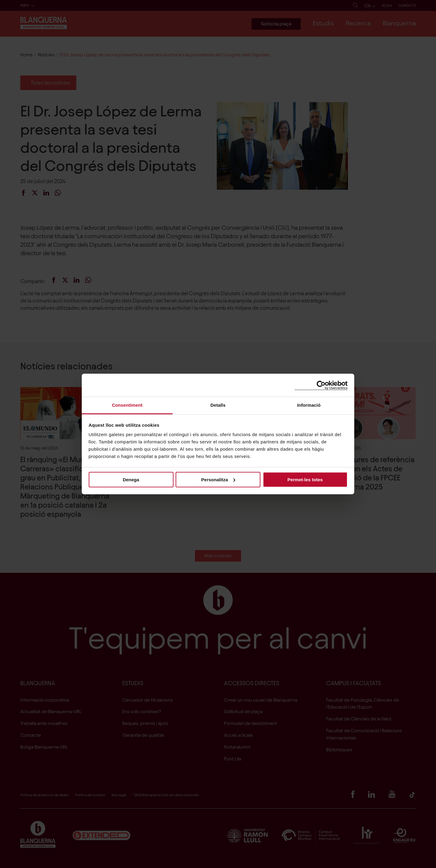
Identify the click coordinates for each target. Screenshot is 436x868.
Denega (131, 479)
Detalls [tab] (218, 405)
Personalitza (218, 479)
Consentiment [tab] (127, 405)
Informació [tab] (309, 405)
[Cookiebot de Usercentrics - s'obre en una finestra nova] (321, 385)
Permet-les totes (305, 479)
